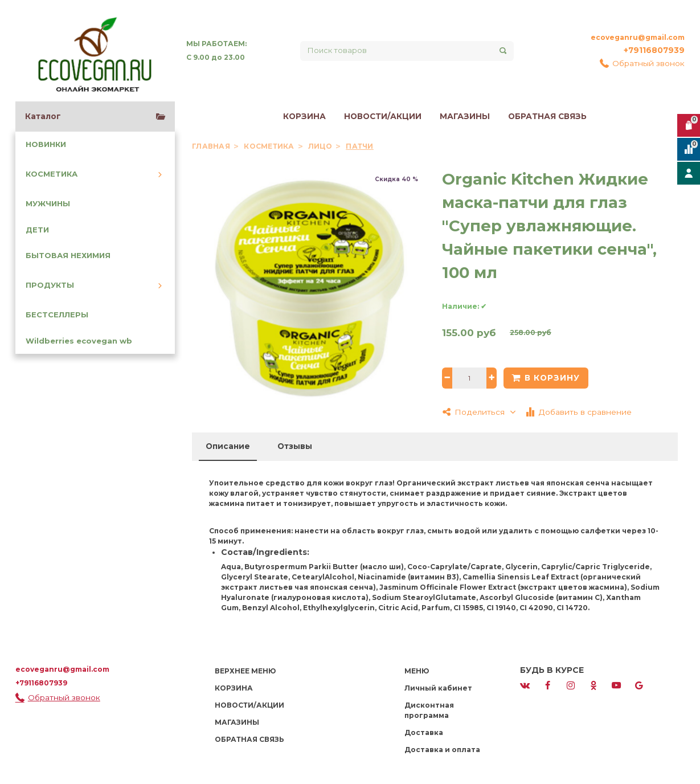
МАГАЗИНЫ (465, 116)
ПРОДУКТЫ (50, 285)
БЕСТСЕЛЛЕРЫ (57, 315)
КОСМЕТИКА (52, 174)
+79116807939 (654, 50)
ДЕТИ (37, 230)
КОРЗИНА (304, 116)
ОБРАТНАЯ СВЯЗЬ (547, 116)
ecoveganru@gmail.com (638, 37)
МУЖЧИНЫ (48, 204)
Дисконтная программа (429, 710)
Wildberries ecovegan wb (79, 341)
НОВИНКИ (46, 144)
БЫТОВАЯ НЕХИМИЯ (68, 256)
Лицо (321, 146)
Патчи (359, 146)
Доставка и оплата (442, 750)
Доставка (424, 732)
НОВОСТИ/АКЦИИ (383, 116)
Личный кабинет (438, 688)
